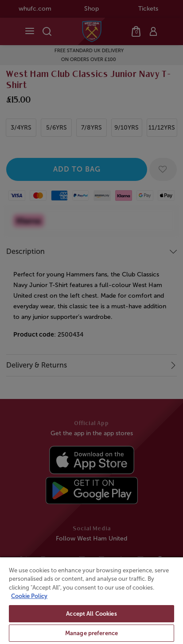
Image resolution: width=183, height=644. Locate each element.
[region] (91, 600)
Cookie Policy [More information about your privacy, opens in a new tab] (29, 596)
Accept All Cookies (91, 614)
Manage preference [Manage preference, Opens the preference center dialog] (91, 633)
